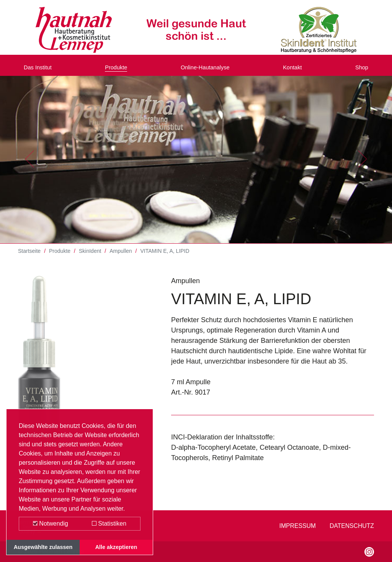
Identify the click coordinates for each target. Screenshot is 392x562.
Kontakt (295, 70)
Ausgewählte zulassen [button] (43, 547)
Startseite (29, 257)
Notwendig (51, 523)
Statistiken (109, 523)
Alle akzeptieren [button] (116, 547)
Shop (360, 70)
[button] (29, 165)
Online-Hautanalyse (207, 70)
